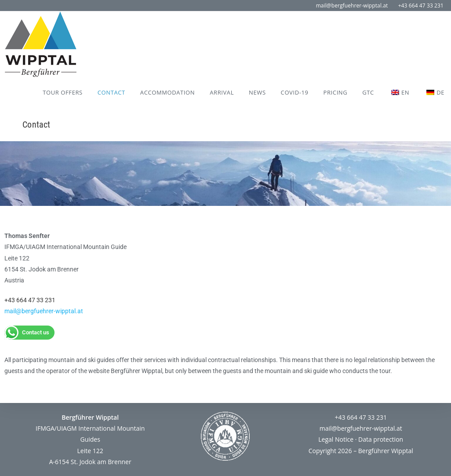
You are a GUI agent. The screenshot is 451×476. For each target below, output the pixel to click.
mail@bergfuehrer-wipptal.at (352, 5)
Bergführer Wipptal (386, 451)
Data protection (381, 439)
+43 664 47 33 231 (421, 5)
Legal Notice (336, 439)
